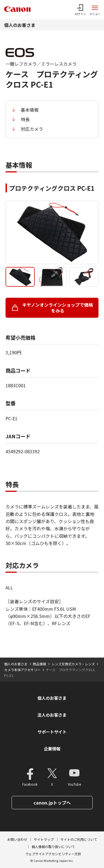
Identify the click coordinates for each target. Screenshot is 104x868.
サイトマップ (44, 839)
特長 (25, 119)
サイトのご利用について (79, 839)
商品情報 (39, 664)
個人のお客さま (20, 25)
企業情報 (52, 749)
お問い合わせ (17, 839)
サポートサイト (52, 732)
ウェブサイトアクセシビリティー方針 (53, 854)
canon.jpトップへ (52, 803)
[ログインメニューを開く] (80, 10)
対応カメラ (32, 129)
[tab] (20, 277)
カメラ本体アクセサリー (22, 670)
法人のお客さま (52, 715)
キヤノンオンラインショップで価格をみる (58, 308)
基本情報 (30, 110)
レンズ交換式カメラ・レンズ (73, 664)
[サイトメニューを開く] (95, 10)
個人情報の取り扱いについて (53, 847)
